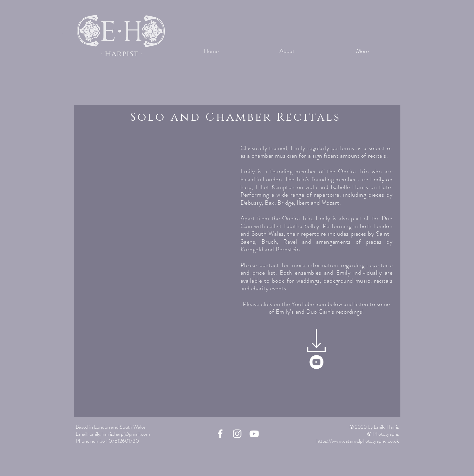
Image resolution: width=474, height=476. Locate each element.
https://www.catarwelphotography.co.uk (358, 441)
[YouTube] (316, 362)
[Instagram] (237, 434)
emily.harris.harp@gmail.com (120, 434)
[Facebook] (220, 434)
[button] (156, 229)
